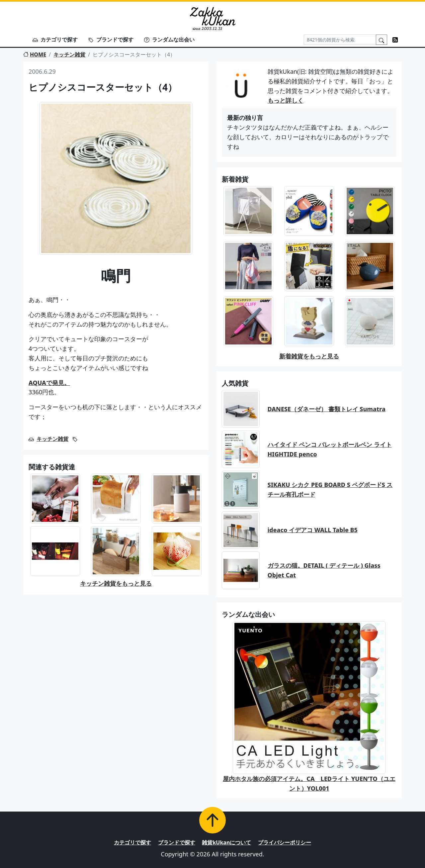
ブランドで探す (111, 40)
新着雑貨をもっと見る (309, 356)
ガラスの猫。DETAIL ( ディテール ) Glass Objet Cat (324, 570)
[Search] (340, 40)
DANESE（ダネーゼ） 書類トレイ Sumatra (327, 409)
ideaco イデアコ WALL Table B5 (313, 530)
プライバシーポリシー (285, 842)
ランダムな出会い (169, 40)
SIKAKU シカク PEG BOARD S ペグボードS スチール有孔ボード (330, 489)
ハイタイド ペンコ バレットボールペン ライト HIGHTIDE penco (330, 449)
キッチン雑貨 (69, 54)
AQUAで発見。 (49, 383)
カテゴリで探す (55, 40)
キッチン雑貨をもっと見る (116, 583)
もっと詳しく (286, 100)
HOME (35, 54)
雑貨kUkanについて (226, 842)
